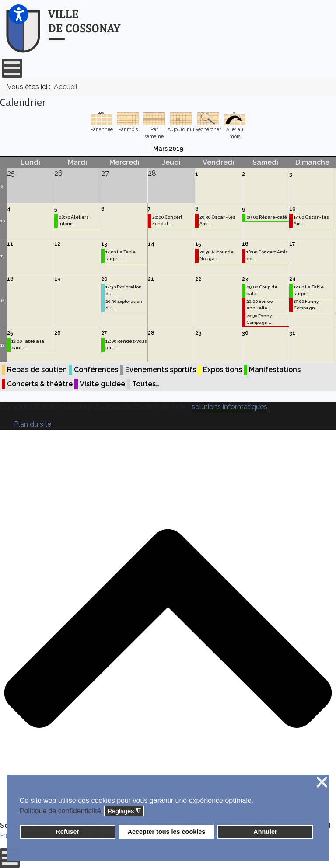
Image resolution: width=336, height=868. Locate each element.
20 (104, 279)
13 (104, 244)
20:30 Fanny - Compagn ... (260, 319)
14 (151, 244)
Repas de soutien (37, 370)
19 (58, 279)
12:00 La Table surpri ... (121, 255)
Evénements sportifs (161, 370)
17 (292, 244)
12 (57, 244)
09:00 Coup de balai (262, 290)
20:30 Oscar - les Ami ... (217, 220)
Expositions (222, 370)
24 (292, 279)
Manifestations (275, 370)
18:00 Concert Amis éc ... (267, 255)
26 (58, 333)
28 (151, 333)
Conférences (96, 370)
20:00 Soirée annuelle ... (260, 305)
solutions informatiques (229, 407)
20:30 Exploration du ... (124, 305)
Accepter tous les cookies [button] (167, 832)
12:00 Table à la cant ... (28, 344)
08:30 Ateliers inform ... (74, 220)
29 (198, 333)
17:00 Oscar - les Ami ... (311, 220)
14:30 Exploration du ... (124, 290)
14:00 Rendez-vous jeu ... (126, 344)
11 (2, 256)
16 (245, 244)
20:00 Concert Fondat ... (167, 220)
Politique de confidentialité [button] (60, 811)
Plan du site (33, 424)
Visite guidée (102, 384)
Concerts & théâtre (40, 384)
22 (198, 279)
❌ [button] (322, 783)
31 (292, 333)
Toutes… (146, 384)
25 (10, 333)
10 (3, 221)
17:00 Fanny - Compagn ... (307, 305)
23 (245, 279)
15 (198, 244)
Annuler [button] (265, 832)
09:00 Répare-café (267, 217)
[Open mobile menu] (12, 68)
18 (10, 279)
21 (151, 279)
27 (104, 333)
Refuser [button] (67, 832)
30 (245, 333)
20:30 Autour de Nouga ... (217, 255)
